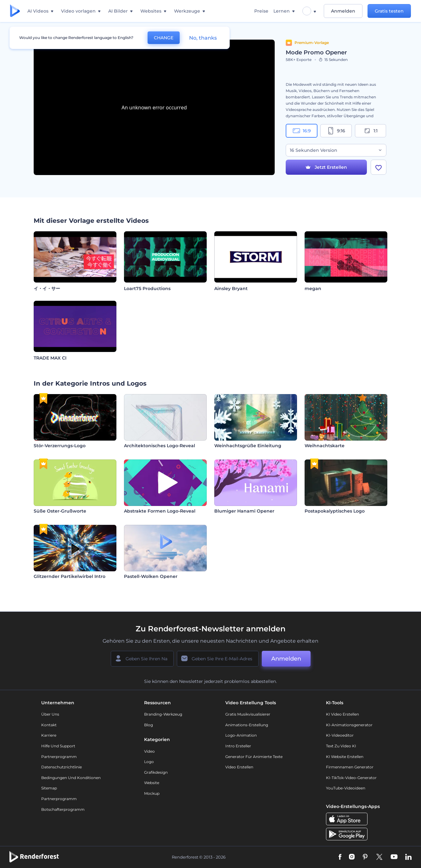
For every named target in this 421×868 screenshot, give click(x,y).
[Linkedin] (408, 857)
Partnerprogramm (59, 757)
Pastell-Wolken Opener (151, 576)
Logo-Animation (241, 735)
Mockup (152, 793)
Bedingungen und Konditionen (71, 778)
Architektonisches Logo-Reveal (160, 446)
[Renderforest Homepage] (15, 11)
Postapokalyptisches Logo (335, 511)
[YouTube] (394, 857)
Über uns (50, 714)
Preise (261, 11)
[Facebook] (340, 857)
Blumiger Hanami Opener (244, 511)
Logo (149, 762)
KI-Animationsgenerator (349, 725)
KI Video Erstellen (342, 714)
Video (149, 751)
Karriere (49, 735)
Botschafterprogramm (63, 809)
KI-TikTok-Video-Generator (351, 778)
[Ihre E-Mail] (218, 659)
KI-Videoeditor (340, 735)
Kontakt (49, 725)
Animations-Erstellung (247, 725)
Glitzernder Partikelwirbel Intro (70, 576)
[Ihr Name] (142, 659)
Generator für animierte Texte (254, 757)
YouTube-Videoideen (346, 788)
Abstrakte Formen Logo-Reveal (160, 511)
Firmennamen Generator (350, 767)
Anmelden (343, 11)
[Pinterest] (365, 857)
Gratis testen (389, 11)
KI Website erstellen (345, 757)
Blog (149, 725)
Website (152, 783)
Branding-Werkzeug (163, 714)
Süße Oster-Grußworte (60, 511)
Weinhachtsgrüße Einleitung (248, 446)
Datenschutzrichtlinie (62, 767)
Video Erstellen (239, 767)
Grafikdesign (156, 772)
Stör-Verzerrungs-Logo (60, 446)
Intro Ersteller (238, 746)
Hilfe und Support (58, 746)
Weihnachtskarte (325, 446)
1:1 (370, 131)
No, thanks (203, 38)
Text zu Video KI (341, 746)
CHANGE (164, 38)
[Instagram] (352, 857)
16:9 (302, 131)
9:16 (336, 131)
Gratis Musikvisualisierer (248, 714)
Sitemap (49, 788)
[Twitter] (379, 857)
